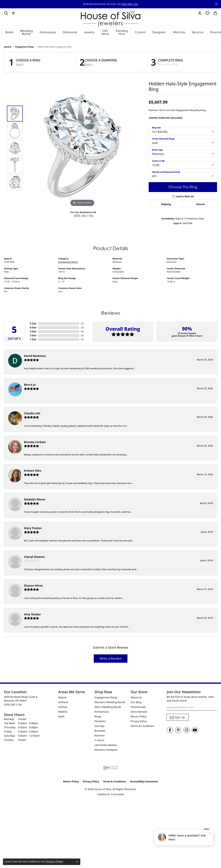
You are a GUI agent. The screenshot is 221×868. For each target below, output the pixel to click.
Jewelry (89, 32)
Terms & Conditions (142, 726)
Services (198, 32)
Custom (140, 32)
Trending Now (122, 32)
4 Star (33, 327)
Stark (61, 716)
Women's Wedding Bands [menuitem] (110, 702)
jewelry (8, 47)
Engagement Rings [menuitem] (106, 697)
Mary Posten (33, 528)
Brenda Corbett (35, 442)
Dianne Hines (33, 586)
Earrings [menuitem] (99, 726)
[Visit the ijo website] (110, 768)
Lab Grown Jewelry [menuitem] (106, 745)
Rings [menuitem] (98, 716)
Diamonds (70, 32)
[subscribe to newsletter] (177, 717)
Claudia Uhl (32, 413)
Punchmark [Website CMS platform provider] (117, 794)
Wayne (62, 697)
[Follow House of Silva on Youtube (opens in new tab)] (195, 730)
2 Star (33, 335)
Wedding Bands (26, 32)
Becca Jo (30, 385)
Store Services (139, 712)
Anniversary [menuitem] (102, 712)
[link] (13, 13)
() (82, 324)
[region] (82, 148)
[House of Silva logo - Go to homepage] (111, 18)
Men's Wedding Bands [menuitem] (108, 707)
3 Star (33, 331)
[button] (6, 13)
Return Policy (139, 716)
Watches (179, 32)
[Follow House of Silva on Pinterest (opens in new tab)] (178, 730)
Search (20, 64)
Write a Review (111, 659)
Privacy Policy (139, 721)
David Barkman (35, 356)
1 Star (33, 339)
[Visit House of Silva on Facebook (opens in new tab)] (170, 730)
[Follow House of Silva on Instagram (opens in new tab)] (187, 730)
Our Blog (136, 702)
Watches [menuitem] (99, 735)
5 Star (33, 324)
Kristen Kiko (33, 471)
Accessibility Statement (144, 781)
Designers (159, 32)
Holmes (63, 707)
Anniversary (48, 32)
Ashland (63, 702)
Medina (63, 712)
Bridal (9, 32)
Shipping (166, 204)
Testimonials (138, 707)
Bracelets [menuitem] (100, 731)
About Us (136, 697)
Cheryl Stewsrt (34, 557)
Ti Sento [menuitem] (99, 740)
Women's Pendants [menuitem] (106, 750)
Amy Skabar (33, 614)
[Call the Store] (13, 705)
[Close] (216, 4)
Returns (201, 204)
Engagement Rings (24, 47)
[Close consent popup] (77, 862)
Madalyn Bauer (35, 499)
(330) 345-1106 (130, 4)
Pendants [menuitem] (100, 721)
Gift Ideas (105, 32)
